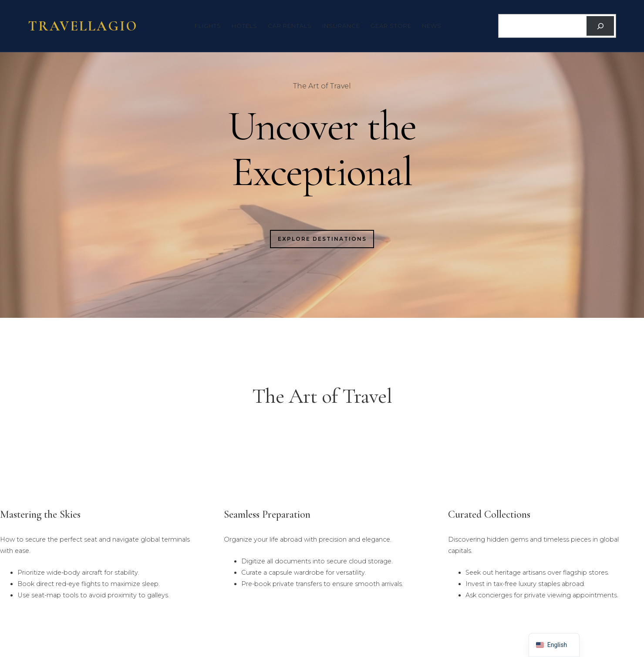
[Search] (600, 26)
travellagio (83, 26)
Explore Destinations (322, 239)
